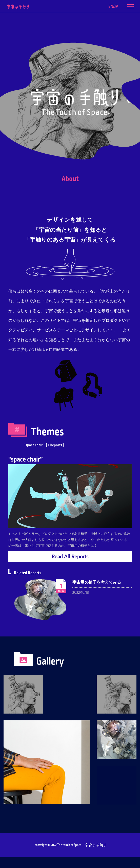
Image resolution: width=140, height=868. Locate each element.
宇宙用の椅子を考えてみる (97, 582)
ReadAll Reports (70, 556)
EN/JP (113, 7)
